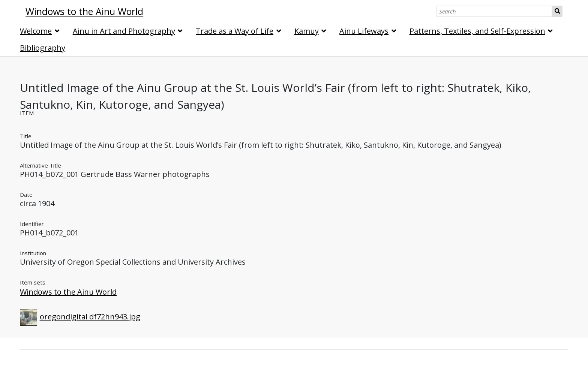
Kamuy (307, 31)
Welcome (36, 31)
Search (557, 11)
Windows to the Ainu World (68, 292)
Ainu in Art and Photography (124, 31)
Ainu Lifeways (364, 31)
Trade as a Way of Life (235, 31)
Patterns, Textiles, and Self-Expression (477, 31)
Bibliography (43, 48)
